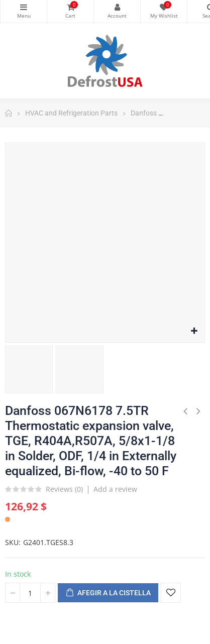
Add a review (115, 489)
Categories (24, 7)
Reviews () (64, 490)
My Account (117, 7)
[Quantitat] (30, 593)
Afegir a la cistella (108, 593)
